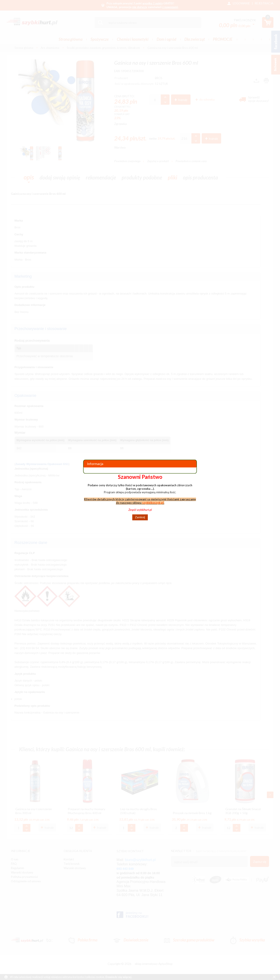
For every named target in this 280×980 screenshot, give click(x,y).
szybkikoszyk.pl (153, 503)
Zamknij (140, 517)
